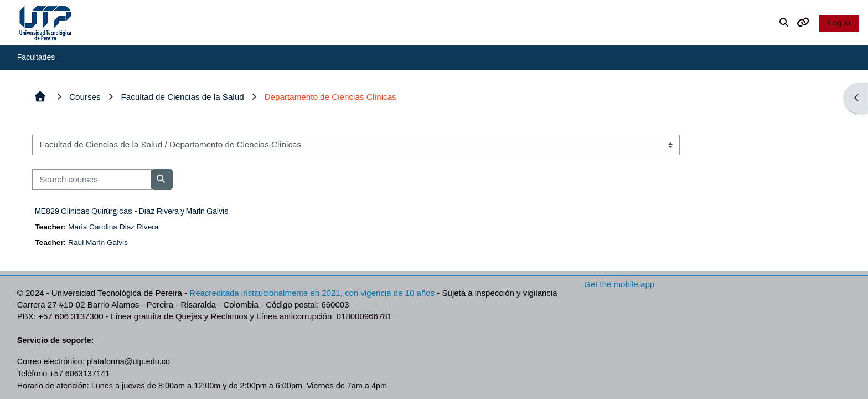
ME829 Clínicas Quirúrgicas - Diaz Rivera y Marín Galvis (132, 211)
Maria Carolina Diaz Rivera (113, 227)
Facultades (36, 57)
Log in (839, 22)
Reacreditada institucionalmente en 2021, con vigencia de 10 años (312, 293)
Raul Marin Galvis (98, 242)
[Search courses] (92, 179)
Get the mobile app (619, 284)
